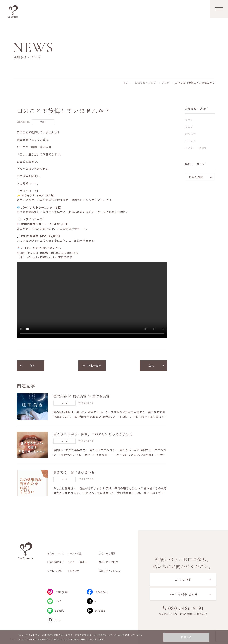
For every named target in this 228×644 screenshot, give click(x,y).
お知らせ (190, 134)
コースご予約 (183, 580)
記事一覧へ (92, 366)
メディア (190, 141)
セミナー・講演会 (196, 148)
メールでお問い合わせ (183, 594)
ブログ (166, 83)
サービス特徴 (54, 571)
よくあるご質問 (107, 553)
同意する (186, 637)
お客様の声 (73, 571)
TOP (127, 83)
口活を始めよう (56, 562)
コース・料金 (75, 553)
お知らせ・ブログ (145, 83)
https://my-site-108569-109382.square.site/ (48, 253)
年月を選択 (196, 177)
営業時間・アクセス (109, 571)
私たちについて (56, 553)
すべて (189, 120)
